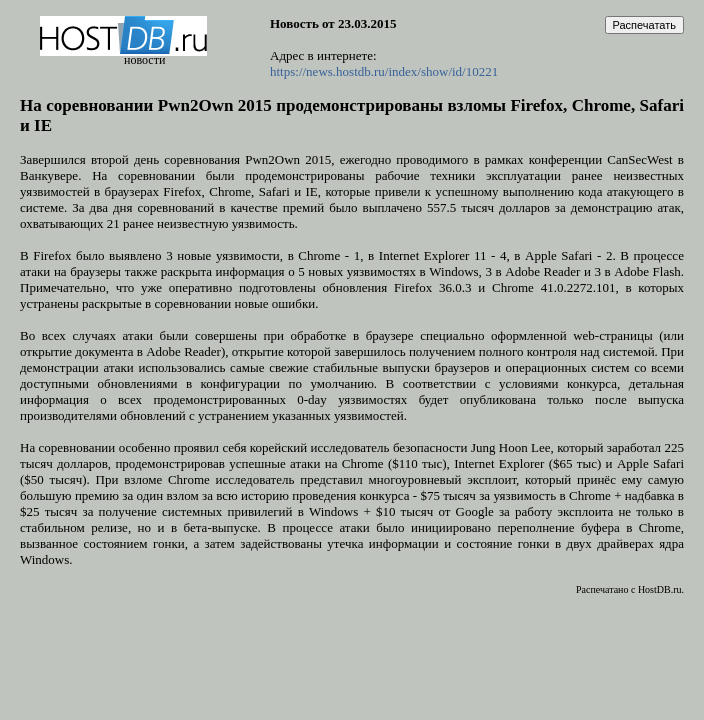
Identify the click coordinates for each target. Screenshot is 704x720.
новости (144, 60)
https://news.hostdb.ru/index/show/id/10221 (384, 71)
